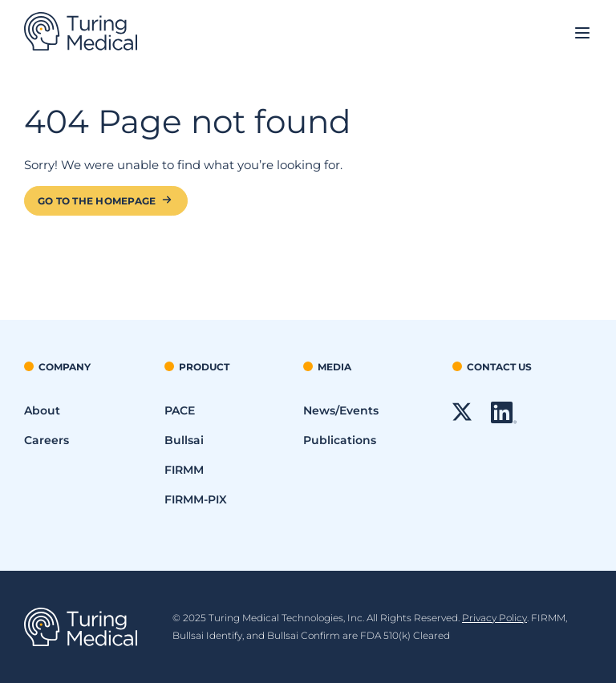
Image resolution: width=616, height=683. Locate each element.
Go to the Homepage (97, 201)
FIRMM (184, 470)
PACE (180, 410)
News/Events (341, 410)
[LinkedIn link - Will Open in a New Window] (504, 420)
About (42, 410)
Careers (47, 440)
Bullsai (184, 440)
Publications (340, 440)
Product (204, 367)
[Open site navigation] (582, 34)
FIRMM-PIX (196, 499)
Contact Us (499, 367)
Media (334, 367)
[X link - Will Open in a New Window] (462, 418)
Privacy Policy (494, 618)
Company (65, 367)
